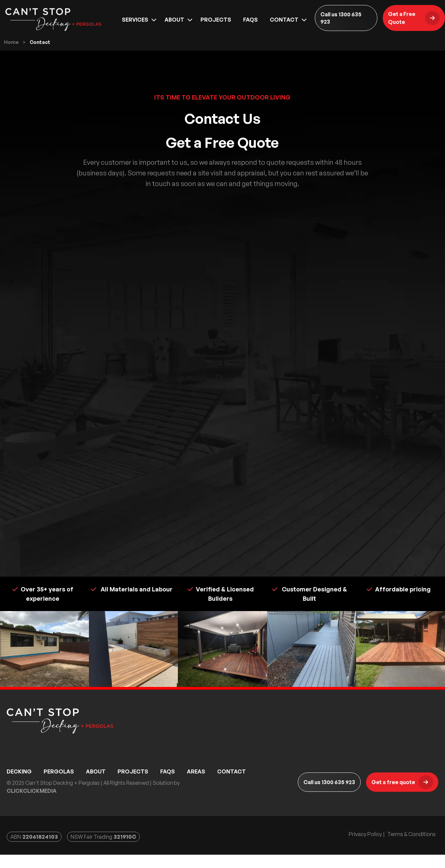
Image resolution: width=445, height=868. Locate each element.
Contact (284, 24)
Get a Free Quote (414, 22)
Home (11, 56)
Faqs (250, 24)
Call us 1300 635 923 (341, 22)
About (174, 24)
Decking (19, 785)
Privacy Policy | (367, 848)
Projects (216, 24)
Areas (196, 785)
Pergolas (59, 785)
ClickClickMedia (32, 805)
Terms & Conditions (412, 848)
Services (135, 24)
